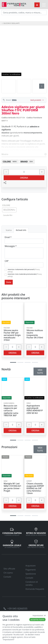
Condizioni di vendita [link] (32, 583)
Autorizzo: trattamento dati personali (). (24, 271)
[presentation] (42, 86)
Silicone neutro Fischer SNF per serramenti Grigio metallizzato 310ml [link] (12, 335)
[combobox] (9, 210)
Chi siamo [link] (8, 573)
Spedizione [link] (31, 574)
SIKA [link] (14, 100)
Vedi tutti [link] (40, 449)
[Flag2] (6, 275)
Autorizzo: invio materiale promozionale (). (25, 275)
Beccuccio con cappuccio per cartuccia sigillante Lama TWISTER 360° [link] (11, 411)
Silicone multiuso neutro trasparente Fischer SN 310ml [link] (35, 334)
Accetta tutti (37, 620)
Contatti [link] (7, 577)
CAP (7, 261)
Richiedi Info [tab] (21, 230)
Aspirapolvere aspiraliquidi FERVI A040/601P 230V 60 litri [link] (35, 409)
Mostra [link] (24, 154)
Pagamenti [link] (31, 570)
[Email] (24, 241)
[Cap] (24, 265)
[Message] (24, 253)
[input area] (24, 13)
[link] (14, 4)
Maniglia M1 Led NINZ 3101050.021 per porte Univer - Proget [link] (12, 487)
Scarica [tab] (9, 230)
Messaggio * (11, 246)
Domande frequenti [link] (35, 589)
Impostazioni (39, 615)
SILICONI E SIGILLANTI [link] (11, 23)
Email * (8, 237)
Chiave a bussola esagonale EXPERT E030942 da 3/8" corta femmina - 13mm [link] (35, 488)
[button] (13, 516)
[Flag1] (6, 270)
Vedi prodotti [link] (37, 100)
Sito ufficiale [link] (9, 569)
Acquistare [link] (31, 566)
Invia (9, 282)
